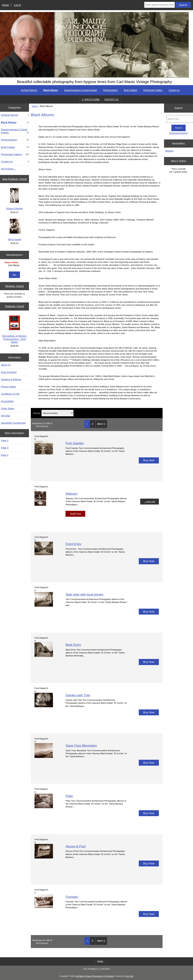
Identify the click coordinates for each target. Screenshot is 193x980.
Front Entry (73, 544)
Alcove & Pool (75, 846)
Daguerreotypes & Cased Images (81, 90)
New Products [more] (15, 179)
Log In (17, 5)
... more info (150, 501)
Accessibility (7, 401)
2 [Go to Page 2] (92, 424)
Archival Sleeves (29, 90)
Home (5, 5)
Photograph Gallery (153, 90)
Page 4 (5, 455)
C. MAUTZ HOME (91, 99)
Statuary (71, 494)
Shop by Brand (9, 372)
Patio (69, 796)
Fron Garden (75, 443)
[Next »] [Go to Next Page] (101, 424)
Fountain (72, 897)
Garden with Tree (78, 695)
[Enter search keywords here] (160, 5)
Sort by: (37, 413)
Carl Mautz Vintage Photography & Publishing (95, 976)
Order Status (8, 408)
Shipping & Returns (11, 379)
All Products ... (8, 169)
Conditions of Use (10, 394)
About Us (6, 365)
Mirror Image (14, 230)
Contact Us (174, 90)
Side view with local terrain (84, 594)
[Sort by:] (57, 413)
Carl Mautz (15, 265)
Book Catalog (130, 90)
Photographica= (15, 140)
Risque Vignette (15, 199)
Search (178, 108)
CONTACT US (111, 99)
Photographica (110, 90)
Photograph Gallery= (15, 154)
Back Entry (73, 645)
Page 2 (5, 440)
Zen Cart (130, 976)
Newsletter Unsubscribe (13, 423)
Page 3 (5, 448)
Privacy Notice (8, 387)
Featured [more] (14, 306)
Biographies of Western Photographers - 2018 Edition (14, 329)
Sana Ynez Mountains (81, 745)
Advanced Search (179, 133)
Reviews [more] (15, 286)
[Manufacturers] (14, 266)
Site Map (6, 416)
